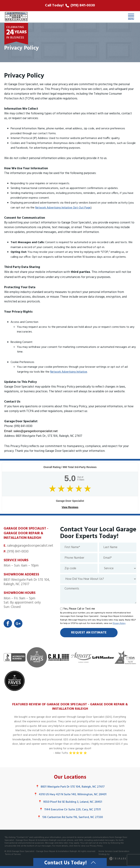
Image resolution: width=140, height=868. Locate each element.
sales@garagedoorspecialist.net (30, 546)
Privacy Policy (119, 623)
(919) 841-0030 (18, 552)
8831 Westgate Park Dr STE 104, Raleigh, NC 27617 (70, 787)
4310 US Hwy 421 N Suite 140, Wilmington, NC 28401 (70, 794)
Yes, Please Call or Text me (79, 609)
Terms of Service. (13, 854)
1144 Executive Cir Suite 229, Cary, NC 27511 (70, 810)
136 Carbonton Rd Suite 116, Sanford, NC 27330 (70, 817)
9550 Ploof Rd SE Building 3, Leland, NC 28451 (70, 802)
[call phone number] (70, 6)
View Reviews (70, 507)
